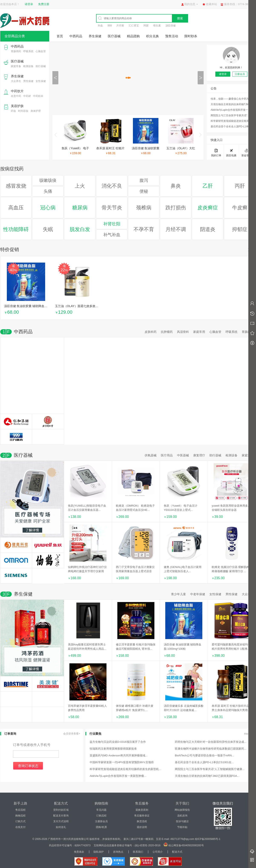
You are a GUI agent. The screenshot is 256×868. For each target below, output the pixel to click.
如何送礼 (61, 827)
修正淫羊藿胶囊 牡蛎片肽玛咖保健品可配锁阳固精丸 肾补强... (136, 647)
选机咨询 (182, 816)
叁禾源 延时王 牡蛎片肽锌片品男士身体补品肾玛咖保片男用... (231, 708)
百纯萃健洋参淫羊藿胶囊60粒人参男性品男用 (87, 708)
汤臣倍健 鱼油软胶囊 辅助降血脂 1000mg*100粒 (36, 306)
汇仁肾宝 (134, 26)
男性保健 (28, 81)
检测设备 (28, 66)
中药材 (27, 96)
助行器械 (41, 66)
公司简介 (158, 852)
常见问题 (101, 810)
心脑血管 (41, 51)
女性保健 (41, 81)
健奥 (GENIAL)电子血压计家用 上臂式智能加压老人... (183, 569)
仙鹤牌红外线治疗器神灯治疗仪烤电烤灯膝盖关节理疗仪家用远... (87, 569)
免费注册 (44, 4)
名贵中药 (16, 96)
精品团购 (133, 36)
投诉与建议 (182, 821)
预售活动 (172, 36)
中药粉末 (38, 96)
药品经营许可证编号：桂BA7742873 (70, 845)
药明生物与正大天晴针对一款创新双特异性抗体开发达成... (211, 742)
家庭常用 (199, 332)
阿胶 (146, 26)
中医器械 (183, 455)
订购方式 (20, 821)
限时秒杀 (191, 36)
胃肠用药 (16, 51)
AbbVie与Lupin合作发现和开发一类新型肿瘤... (231, 110)
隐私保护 (99, 852)
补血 (100, 26)
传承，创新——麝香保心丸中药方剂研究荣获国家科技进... (231, 99)
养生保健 (17, 76)
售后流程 (20, 810)
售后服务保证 (142, 816)
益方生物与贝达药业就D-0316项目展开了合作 (118, 742)
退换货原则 (142, 810)
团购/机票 (101, 827)
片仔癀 (120, 26)
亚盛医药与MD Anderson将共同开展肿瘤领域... (119, 755)
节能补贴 (182, 827)
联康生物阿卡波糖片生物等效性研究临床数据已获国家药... (211, 749)
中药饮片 (17, 91)
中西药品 (17, 46)
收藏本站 (211, 4)
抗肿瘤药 (167, 332)
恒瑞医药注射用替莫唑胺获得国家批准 (113, 749)
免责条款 (79, 852)
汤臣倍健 (171, 26)
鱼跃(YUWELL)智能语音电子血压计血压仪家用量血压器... (87, 508)
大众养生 (16, 81)
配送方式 (177, 852)
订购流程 (101, 816)
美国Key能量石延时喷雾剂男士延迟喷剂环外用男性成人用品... (87, 647)
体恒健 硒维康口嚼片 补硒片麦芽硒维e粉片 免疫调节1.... (135, 708)
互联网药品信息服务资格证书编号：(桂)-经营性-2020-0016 (127, 845)
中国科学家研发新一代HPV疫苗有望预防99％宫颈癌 (122, 762)
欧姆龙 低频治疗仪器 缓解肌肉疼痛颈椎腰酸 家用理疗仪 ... (230, 569)
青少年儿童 (178, 594)
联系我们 (138, 852)
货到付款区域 (61, 810)
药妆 (13, 111)
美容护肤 (17, 106)
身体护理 (36, 111)
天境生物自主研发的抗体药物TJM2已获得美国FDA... (231, 104)
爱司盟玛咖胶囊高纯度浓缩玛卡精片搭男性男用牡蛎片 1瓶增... (231, 647)
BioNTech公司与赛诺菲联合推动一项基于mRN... (204, 755)
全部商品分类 (15, 36)
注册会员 (240, 74)
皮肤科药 (151, 332)
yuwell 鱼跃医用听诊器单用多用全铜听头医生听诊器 (231, 508)
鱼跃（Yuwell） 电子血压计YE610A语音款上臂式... (181, 508)
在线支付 (20, 827)
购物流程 (20, 816)
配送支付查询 (61, 816)
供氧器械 (151, 455)
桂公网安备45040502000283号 (186, 845)
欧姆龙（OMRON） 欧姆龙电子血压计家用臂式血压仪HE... (135, 508)
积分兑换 (152, 36)
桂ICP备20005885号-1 (208, 839)
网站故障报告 (182, 810)
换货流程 (142, 821)
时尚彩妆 (23, 111)
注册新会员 (101, 821)
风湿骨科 (183, 332)
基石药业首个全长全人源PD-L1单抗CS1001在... (231, 126)
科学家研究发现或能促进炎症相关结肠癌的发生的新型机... (231, 121)
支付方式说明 (61, 821)
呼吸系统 (28, 51)
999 (110, 26)
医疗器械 (17, 61)
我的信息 (190, 4)
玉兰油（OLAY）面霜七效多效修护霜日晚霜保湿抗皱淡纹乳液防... (99, 306)
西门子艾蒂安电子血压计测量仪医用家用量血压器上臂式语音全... (135, 569)
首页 (60, 36)
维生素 (157, 26)
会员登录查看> (72, 734)
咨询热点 (118, 852)
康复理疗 (199, 455)
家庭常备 (16, 66)
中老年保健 (198, 594)
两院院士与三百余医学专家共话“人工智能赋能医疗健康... (231, 115)
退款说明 (142, 827)
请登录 (29, 4)
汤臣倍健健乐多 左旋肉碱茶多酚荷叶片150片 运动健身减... (184, 708)
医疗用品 (167, 455)
